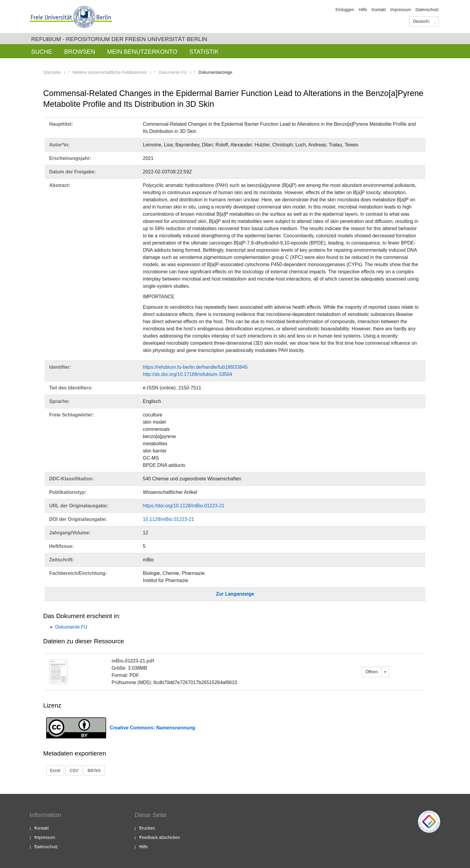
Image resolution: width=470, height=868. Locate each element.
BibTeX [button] (94, 770)
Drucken (147, 828)
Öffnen (372, 672)
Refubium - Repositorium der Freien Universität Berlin (119, 39)
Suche (42, 52)
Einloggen (345, 10)
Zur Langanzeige (235, 594)
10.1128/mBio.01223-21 (169, 519)
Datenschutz (427, 10)
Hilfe (363, 10)
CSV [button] (74, 770)
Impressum (401, 10)
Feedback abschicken (160, 837)
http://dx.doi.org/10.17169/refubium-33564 (188, 374)
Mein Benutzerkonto (142, 52)
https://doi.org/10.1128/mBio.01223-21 (184, 506)
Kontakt (378, 10)
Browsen (80, 52)
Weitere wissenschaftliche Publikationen (110, 72)
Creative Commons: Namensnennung (152, 728)
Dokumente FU (173, 72)
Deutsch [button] (424, 21)
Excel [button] (55, 770)
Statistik (204, 52)
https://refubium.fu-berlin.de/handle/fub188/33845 (195, 367)
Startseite (52, 72)
